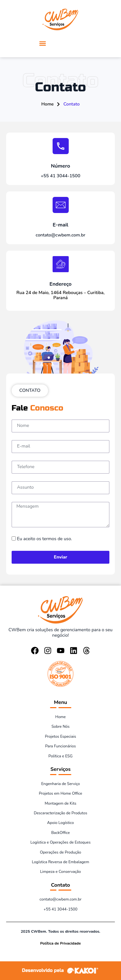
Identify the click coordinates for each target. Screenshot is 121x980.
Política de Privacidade (61, 943)
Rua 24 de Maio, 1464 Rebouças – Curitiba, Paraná (60, 295)
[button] (43, 43)
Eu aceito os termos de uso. (45, 539)
